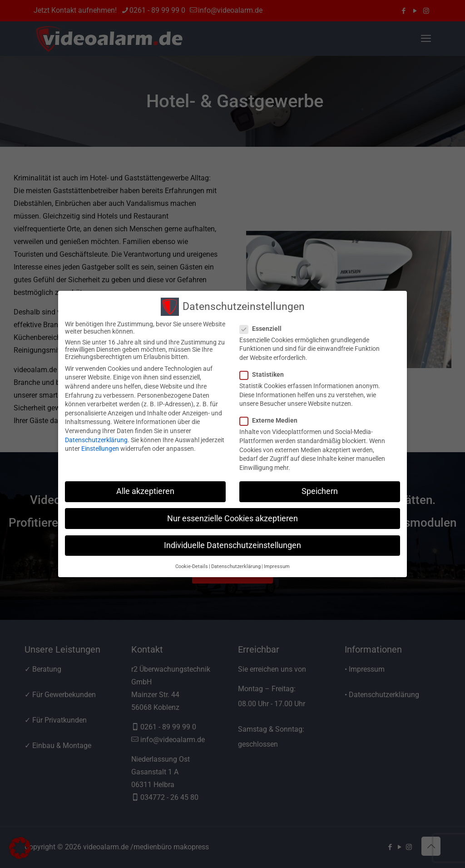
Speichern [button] (320, 491)
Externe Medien (272, 420)
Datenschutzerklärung (96, 440)
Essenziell (264, 329)
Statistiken (265, 374)
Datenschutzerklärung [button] (236, 566)
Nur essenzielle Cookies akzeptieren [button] (232, 519)
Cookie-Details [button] (192, 566)
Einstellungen (100, 449)
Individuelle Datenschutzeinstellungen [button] (232, 545)
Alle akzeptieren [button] (145, 491)
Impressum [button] (277, 566)
